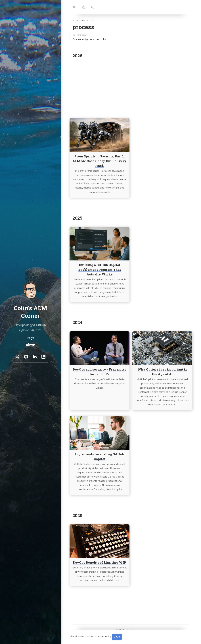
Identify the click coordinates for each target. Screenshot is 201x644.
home (75, 20)
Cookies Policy (103, 637)
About (31, 344)
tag (82, 20)
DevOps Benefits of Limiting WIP (100, 562)
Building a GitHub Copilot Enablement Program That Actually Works (100, 270)
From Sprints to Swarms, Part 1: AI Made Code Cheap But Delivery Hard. (100, 161)
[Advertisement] (131, 87)
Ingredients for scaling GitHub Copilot (100, 457)
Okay (117, 637)
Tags (30, 338)
